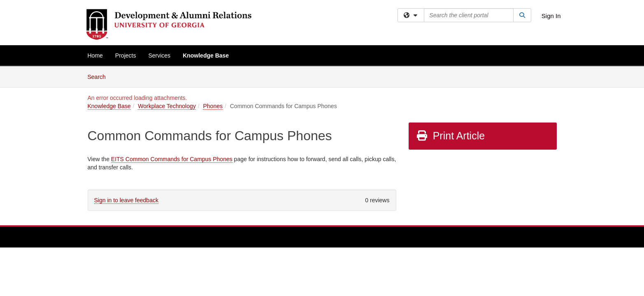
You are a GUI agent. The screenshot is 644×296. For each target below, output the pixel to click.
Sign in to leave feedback (126, 200)
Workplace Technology (167, 106)
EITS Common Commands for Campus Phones (172, 159)
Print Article (450, 136)
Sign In (551, 16)
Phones (213, 106)
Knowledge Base (206, 55)
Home (95, 55)
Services (159, 55)
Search (100, 76)
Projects (126, 55)
